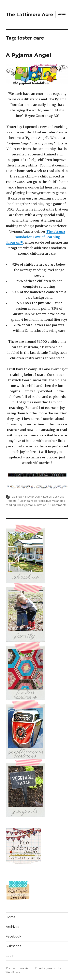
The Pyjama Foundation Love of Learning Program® (36, 237)
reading (11, 505)
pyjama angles (55, 501)
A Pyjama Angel (28, 55)
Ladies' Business (53, 497)
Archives (12, 927)
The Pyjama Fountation (32, 505)
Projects (11, 501)
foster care (38, 501)
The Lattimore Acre (29, 15)
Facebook (14, 936)
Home (11, 917)
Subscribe (14, 946)
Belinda (17, 497)
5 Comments (58, 505)
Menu (62, 14)
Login (10, 956)
